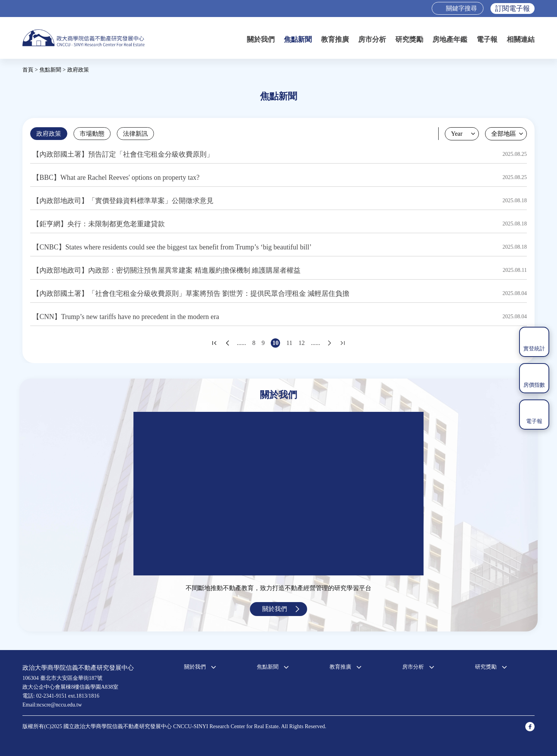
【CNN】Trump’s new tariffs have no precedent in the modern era (126, 317)
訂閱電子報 (513, 9)
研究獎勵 (409, 39)
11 (289, 343)
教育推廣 (335, 39)
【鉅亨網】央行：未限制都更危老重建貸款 (99, 224)
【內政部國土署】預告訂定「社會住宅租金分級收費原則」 (123, 154)
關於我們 (261, 39)
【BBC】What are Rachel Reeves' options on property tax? (116, 177)
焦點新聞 (298, 39)
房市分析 (372, 39)
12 (302, 343)
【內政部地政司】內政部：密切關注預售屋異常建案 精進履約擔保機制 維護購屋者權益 (167, 270)
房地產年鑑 (450, 39)
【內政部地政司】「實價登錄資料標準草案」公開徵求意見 (123, 201)
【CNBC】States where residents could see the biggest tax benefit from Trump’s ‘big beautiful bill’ (172, 247)
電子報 (487, 39)
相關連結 (521, 39)
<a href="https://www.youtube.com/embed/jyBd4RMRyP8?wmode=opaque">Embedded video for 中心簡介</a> (278, 494)
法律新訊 (135, 134)
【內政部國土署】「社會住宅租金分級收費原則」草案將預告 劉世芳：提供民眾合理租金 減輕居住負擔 (191, 294)
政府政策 (49, 134)
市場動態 (92, 134)
